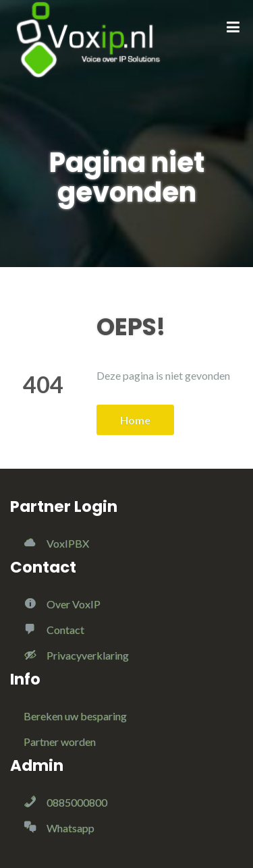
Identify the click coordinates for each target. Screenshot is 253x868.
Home (135, 420)
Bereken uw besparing (75, 716)
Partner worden (60, 742)
